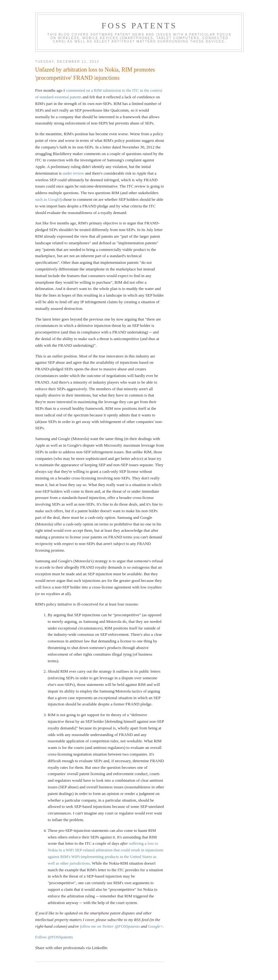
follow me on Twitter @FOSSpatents (110, 926)
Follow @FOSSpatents (54, 937)
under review (73, 173)
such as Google (48, 199)
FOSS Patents (139, 26)
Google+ (155, 926)
